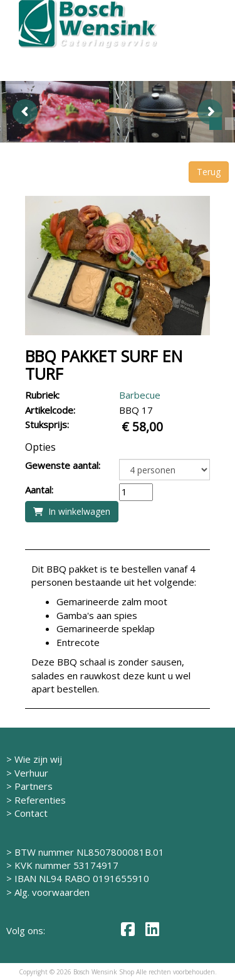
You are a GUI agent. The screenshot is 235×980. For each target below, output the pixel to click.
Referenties (40, 800)
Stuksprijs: (47, 424)
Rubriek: (42, 395)
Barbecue (140, 395)
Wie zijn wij (38, 759)
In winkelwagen (72, 511)
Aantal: (39, 490)
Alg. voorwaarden (52, 892)
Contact (31, 813)
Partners (34, 786)
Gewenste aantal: (63, 465)
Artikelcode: (50, 410)
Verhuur (31, 773)
